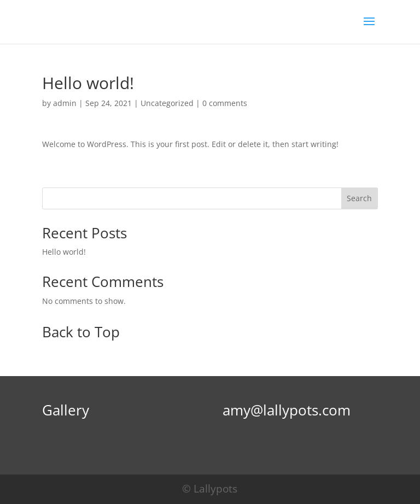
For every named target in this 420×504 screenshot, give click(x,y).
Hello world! (64, 252)
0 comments (225, 103)
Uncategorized (167, 103)
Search (359, 198)
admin (65, 103)
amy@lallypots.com (287, 410)
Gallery (66, 410)
